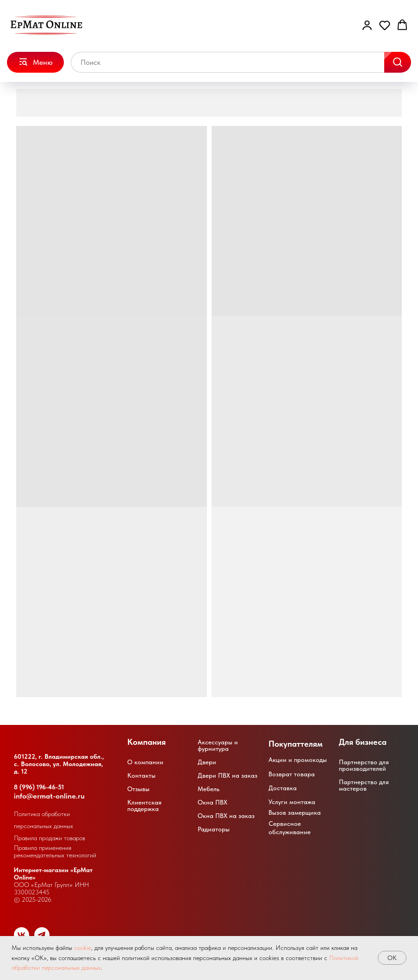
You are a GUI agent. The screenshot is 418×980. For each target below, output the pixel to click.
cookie (83, 948)
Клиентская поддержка (144, 805)
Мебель (209, 789)
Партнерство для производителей (364, 765)
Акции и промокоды (298, 760)
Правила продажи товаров (50, 838)
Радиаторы (214, 829)
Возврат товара (292, 774)
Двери (207, 762)
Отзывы (138, 789)
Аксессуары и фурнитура (218, 745)
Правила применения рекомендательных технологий (55, 851)
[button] (367, 25)
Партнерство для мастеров (364, 785)
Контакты (141, 775)
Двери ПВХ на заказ (228, 775)
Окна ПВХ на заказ (226, 816)
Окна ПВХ (212, 802)
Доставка (283, 788)
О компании (145, 762)
